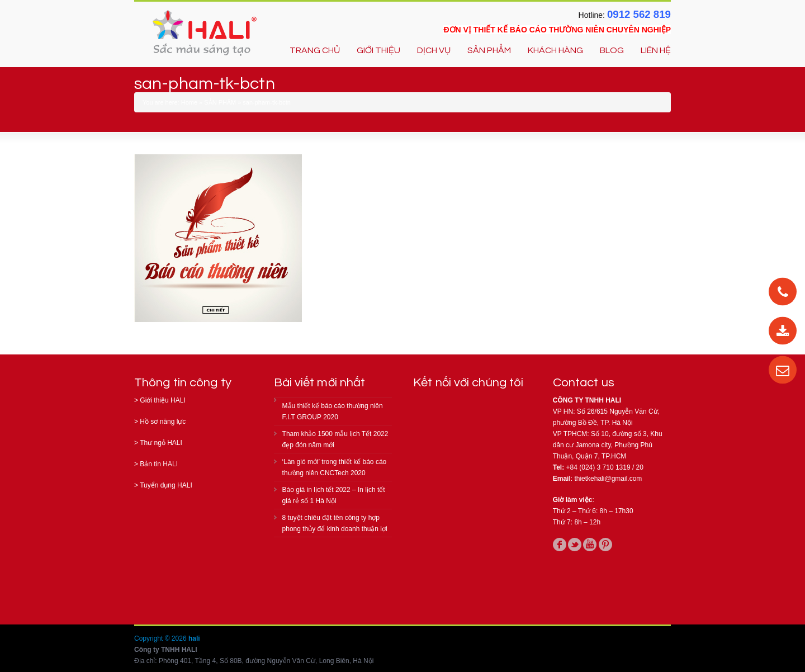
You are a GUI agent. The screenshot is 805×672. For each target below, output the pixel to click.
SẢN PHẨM (489, 50)
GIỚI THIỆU (378, 50)
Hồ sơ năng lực (163, 422)
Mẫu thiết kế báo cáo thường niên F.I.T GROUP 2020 (333, 411)
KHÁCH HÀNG (555, 50)
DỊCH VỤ (434, 50)
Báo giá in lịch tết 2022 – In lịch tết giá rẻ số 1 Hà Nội (334, 495)
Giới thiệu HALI (162, 400)
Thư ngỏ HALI (161, 443)
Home (189, 102)
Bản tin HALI (159, 464)
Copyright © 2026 (161, 638)
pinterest (605, 545)
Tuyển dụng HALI (166, 485)
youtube (590, 545)
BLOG (612, 50)
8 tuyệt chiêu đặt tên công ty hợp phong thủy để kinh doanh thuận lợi (335, 523)
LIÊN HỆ (656, 50)
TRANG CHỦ (315, 50)
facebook (560, 545)
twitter (575, 545)
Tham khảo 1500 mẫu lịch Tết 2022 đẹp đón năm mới (335, 439)
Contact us (584, 383)
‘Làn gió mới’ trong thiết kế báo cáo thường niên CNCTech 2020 (335, 467)
